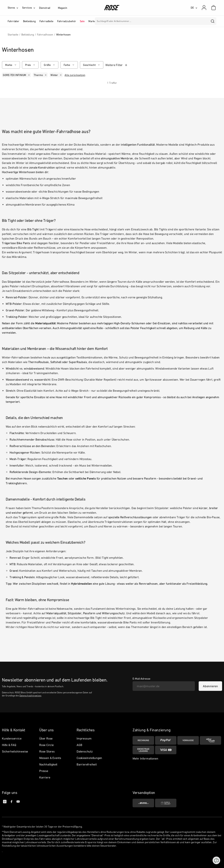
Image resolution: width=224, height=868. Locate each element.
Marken (93, 21)
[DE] (194, 8)
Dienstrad (45, 8)
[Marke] (11, 65)
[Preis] (30, 65)
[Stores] (15, 8)
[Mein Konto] (204, 8)
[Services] (31, 8)
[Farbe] (69, 65)
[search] (213, 21)
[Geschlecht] (92, 65)
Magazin (63, 8)
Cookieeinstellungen (89, 758)
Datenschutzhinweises (30, 696)
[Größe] (50, 65)
